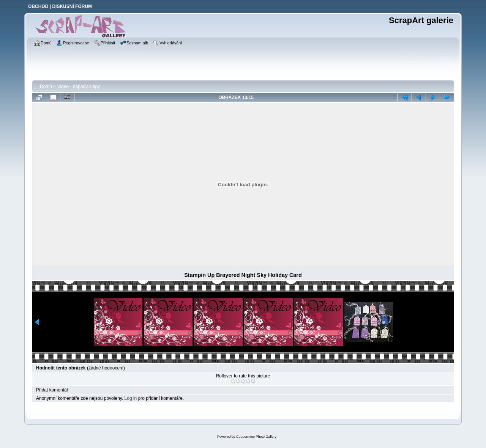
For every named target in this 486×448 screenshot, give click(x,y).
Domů (46, 86)
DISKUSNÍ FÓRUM (72, 6)
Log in (131, 398)
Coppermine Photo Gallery (256, 437)
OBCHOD (38, 6)
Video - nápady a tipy (79, 86)
